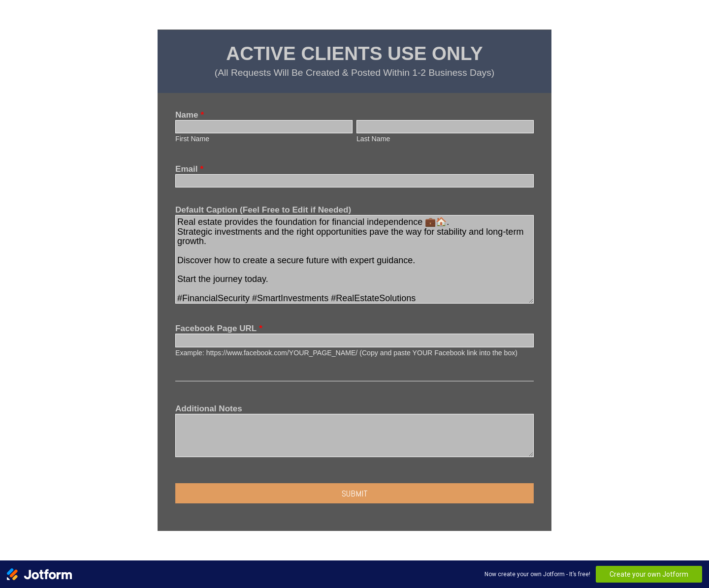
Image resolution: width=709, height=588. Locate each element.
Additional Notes (209, 409)
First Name (192, 139)
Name (190, 115)
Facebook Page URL (219, 328)
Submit (355, 493)
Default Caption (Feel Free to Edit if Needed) (263, 210)
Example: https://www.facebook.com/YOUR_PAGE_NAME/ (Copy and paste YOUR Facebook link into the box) (346, 353)
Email (189, 169)
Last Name (373, 139)
